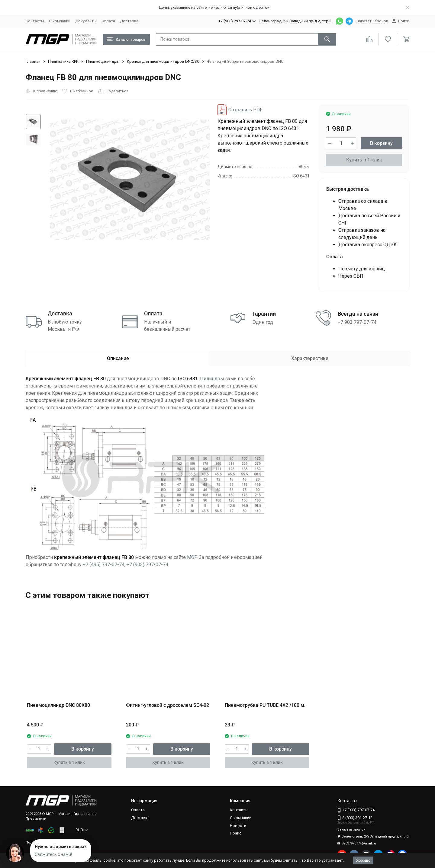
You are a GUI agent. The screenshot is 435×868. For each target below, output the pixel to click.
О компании (60, 21)
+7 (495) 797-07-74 (104, 565)
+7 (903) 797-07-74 (147, 565)
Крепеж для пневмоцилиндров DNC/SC (163, 61)
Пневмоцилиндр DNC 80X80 (58, 705)
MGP (192, 557)
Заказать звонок (372, 21)
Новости (238, 826)
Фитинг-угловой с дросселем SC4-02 (168, 705)
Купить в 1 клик (364, 160)
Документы (86, 21)
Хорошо (363, 860)
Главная (33, 61)
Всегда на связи (358, 314)
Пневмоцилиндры (103, 61)
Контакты (35, 21)
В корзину (381, 143)
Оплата (108, 21)
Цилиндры (212, 379)
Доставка (129, 21)
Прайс (236, 833)
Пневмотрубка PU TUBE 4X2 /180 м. (265, 705)
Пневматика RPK (63, 61)
